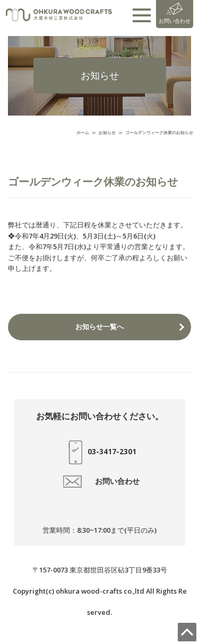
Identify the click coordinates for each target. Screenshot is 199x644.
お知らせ (107, 132)
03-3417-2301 (100, 452)
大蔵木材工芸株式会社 (59, 15)
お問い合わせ (175, 14)
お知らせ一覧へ (99, 327)
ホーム (83, 132)
